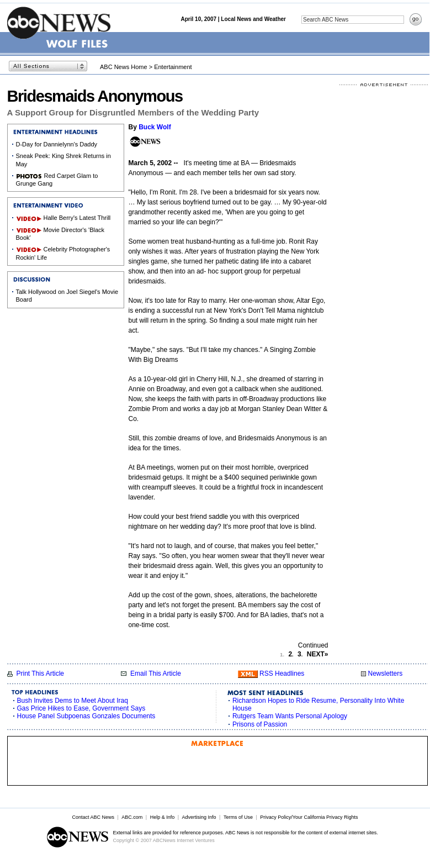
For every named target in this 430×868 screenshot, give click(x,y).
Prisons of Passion (260, 724)
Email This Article (156, 674)
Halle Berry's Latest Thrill (77, 218)
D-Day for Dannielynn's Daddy (57, 144)
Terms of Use (238, 817)
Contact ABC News (93, 817)
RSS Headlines (282, 674)
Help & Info (163, 817)
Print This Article (40, 674)
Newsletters (385, 674)
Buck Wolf (155, 127)
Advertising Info (199, 817)
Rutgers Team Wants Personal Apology (290, 716)
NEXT (318, 654)
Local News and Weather (253, 19)
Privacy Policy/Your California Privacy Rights (309, 817)
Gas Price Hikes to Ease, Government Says (81, 708)
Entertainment (173, 67)
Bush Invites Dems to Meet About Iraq (73, 701)
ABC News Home (124, 67)
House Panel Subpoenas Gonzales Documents (86, 716)
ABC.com (132, 817)
